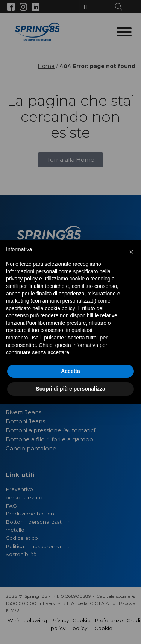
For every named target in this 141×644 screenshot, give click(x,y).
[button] (131, 252)
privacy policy (22, 279)
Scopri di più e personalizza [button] (70, 389)
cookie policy (60, 308)
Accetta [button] (70, 371)
